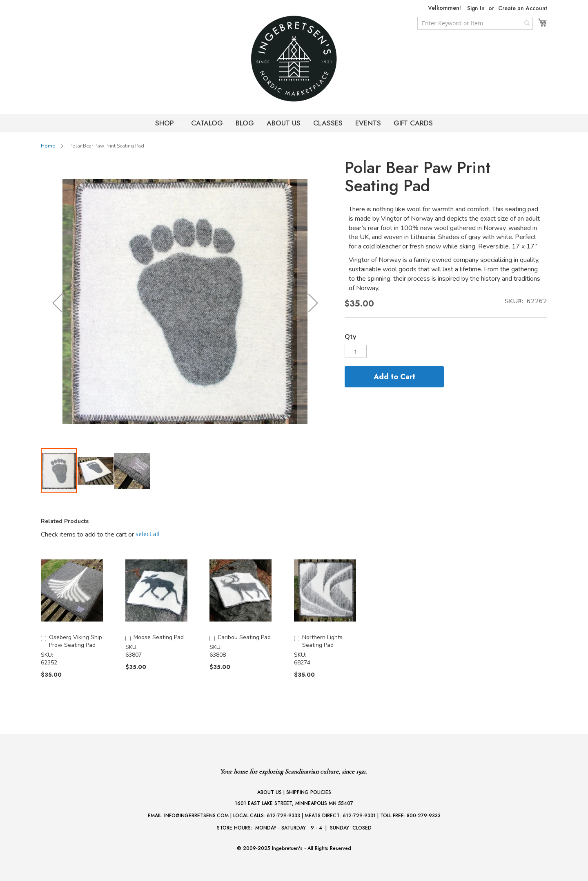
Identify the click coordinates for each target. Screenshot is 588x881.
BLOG (245, 123)
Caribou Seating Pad (244, 637)
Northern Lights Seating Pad (322, 641)
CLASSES (328, 123)
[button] (57, 303)
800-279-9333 (424, 816)
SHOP (166, 123)
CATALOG (207, 123)
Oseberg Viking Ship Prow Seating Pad (76, 641)
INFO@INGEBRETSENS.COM (196, 816)
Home (48, 146)
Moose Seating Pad (159, 637)
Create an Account (523, 8)
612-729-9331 (359, 816)
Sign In (476, 8)
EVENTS (368, 123)
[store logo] (294, 59)
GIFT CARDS (413, 123)
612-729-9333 (283, 816)
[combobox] (475, 23)
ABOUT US (284, 123)
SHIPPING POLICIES (309, 792)
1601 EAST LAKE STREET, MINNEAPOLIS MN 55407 (294, 803)
